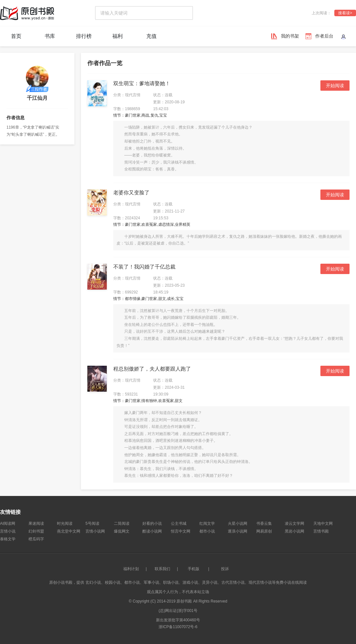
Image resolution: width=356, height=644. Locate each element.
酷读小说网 (152, 531)
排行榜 (84, 36)
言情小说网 (95, 531)
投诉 (225, 569)
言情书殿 (321, 531)
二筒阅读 (122, 523)
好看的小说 (152, 523)
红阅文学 (207, 523)
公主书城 (179, 523)
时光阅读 (65, 523)
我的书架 (290, 36)
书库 (50, 36)
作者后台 (324, 36)
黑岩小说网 (295, 531)
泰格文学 (8, 539)
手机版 (194, 569)
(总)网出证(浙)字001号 (178, 611)
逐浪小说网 (238, 531)
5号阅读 (92, 523)
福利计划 (131, 569)
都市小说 (207, 531)
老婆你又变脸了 (131, 193)
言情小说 (8, 531)
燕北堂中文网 (69, 531)
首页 (16, 36)
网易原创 (264, 531)
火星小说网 (238, 523)
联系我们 (162, 569)
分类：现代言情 (127, 95)
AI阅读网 (8, 523)
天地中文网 (323, 523)
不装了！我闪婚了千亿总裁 (144, 267)
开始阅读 (335, 86)
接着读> (345, 13)
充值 (151, 36)
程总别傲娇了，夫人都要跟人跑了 (152, 369)
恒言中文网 (181, 531)
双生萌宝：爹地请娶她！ (142, 83)
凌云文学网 (295, 523)
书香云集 (264, 523)
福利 (117, 36)
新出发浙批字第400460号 (178, 620)
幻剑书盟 (36, 531)
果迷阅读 (36, 523)
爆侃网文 (122, 531)
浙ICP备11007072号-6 (178, 627)
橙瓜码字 (36, 539)
